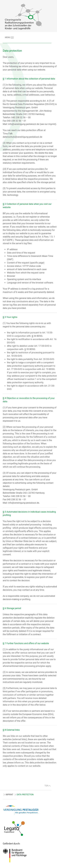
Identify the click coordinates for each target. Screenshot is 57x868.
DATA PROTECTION (25, 795)
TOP (48, 786)
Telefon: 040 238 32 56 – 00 (17, 117)
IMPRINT (9, 795)
